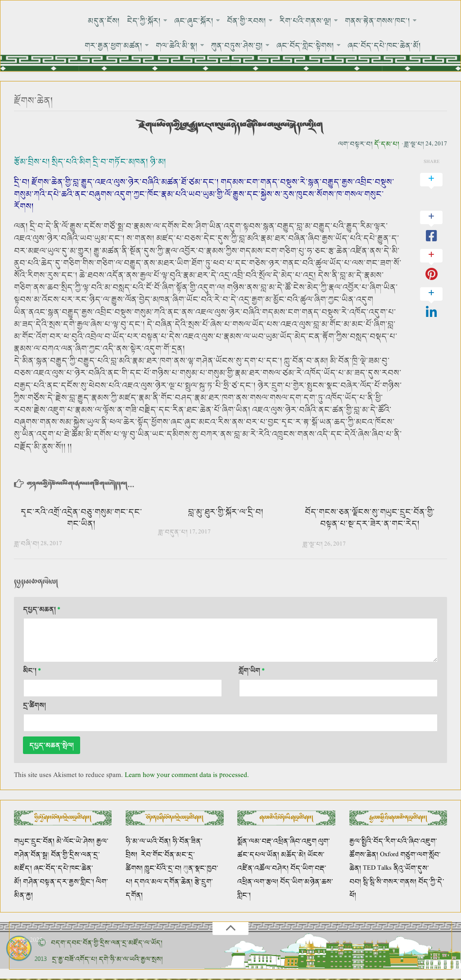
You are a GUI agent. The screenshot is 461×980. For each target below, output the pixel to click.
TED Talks (377, 869)
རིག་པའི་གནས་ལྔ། (305, 21)
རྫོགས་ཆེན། (34, 101)
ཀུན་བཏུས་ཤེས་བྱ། (237, 46)
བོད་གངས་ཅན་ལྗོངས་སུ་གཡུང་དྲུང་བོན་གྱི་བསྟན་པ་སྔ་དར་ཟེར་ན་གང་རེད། (370, 518)
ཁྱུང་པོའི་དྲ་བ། (163, 869)
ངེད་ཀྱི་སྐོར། (144, 21)
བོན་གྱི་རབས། (246, 21)
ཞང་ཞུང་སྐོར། (194, 21)
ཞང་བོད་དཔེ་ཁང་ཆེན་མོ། (385, 46)
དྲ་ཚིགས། (34, 706)
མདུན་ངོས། (104, 21)
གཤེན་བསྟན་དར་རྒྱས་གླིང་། (59, 882)
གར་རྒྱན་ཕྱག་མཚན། (114, 46)
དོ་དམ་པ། (387, 144)
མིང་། (32, 671)
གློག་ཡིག (252, 671)
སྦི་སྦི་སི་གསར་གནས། (390, 882)
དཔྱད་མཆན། (42, 610)
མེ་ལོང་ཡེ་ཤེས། (76, 842)
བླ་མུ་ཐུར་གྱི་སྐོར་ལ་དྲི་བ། (226, 512)
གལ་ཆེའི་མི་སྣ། (177, 46)
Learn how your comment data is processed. (187, 776)
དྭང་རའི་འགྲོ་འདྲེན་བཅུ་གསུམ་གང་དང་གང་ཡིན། (81, 518)
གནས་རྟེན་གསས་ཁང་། (377, 21)
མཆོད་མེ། (293, 855)
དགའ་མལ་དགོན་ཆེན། (163, 882)
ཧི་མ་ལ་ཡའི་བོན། (149, 842)
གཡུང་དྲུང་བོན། (34, 842)
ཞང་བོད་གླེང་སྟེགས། (306, 46)
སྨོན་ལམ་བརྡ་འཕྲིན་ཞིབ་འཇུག (277, 842)
